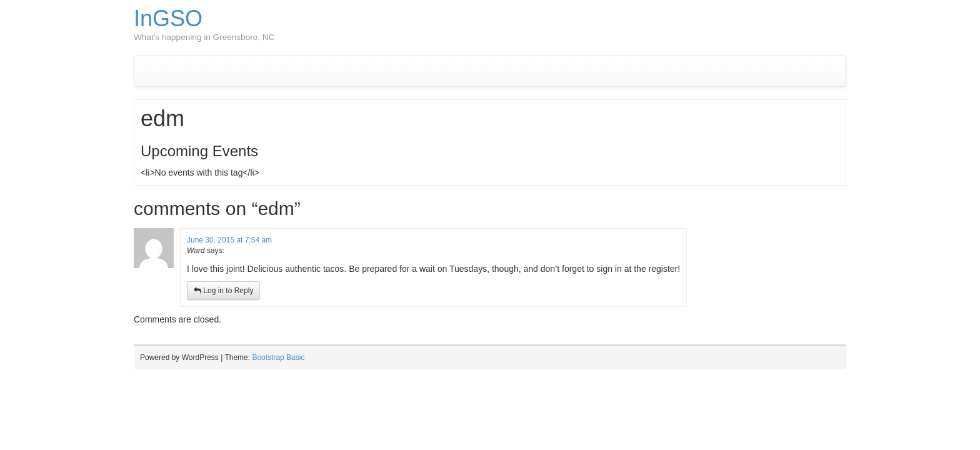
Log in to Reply (223, 291)
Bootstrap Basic (278, 357)
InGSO (168, 18)
